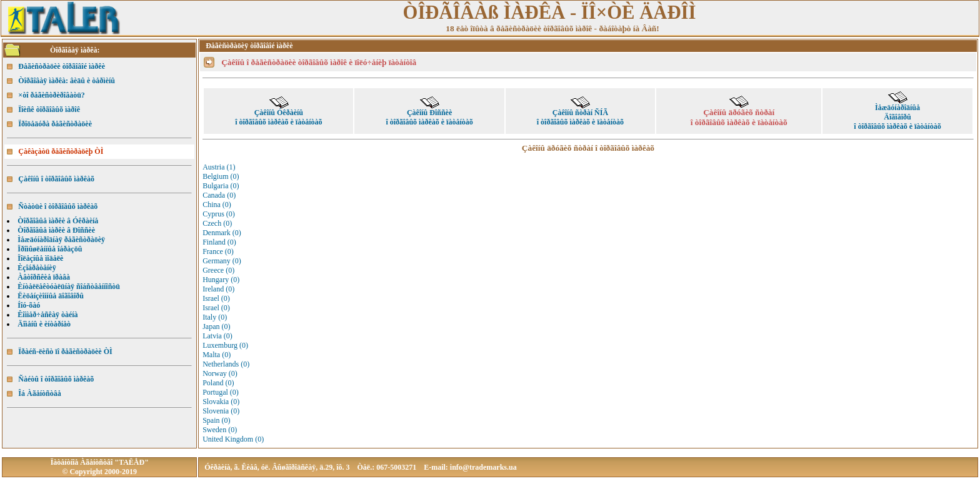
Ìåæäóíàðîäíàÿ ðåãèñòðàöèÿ (61, 240)
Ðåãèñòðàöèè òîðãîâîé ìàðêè (62, 66)
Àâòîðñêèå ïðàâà (44, 277)
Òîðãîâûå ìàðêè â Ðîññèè (56, 230)
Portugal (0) (221, 392)
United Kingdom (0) (233, 439)
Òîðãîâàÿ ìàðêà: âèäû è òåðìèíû (67, 81)
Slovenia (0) (221, 411)
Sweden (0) (220, 430)
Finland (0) (219, 242)
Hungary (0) (221, 280)
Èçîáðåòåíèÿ (37, 268)
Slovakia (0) (221, 402)
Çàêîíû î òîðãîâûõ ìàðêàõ (56, 179)
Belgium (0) (221, 176)
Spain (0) (216, 420)
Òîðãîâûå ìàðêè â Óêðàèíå (58, 221)
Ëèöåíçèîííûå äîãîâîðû (51, 296)
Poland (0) (218, 383)
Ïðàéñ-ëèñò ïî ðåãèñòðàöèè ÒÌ (65, 352)
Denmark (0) (222, 233)
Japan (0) (216, 327)
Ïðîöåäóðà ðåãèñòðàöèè (55, 124)
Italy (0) (215, 317)
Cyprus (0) (219, 214)
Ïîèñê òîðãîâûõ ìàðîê (49, 109)
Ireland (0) (218, 289)
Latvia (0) (217, 336)
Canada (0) (219, 195)
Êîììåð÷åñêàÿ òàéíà (47, 315)
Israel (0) (216, 298)
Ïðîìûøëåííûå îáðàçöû (50, 249)
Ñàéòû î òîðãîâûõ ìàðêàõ (56, 379)
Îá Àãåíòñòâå (39, 393)
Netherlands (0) (226, 364)
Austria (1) (219, 167)
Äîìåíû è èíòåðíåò (44, 324)
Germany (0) (222, 261)
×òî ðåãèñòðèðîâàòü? (52, 95)
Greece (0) (218, 270)
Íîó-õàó (29, 305)
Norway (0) (220, 373)
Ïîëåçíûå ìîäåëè (40, 258)
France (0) (218, 251)
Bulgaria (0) (221, 186)
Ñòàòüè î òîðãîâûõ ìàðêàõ (58, 206)
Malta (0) (217, 355)
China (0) (217, 205)
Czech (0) (217, 223)
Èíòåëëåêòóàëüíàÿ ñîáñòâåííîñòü (69, 286)
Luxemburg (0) (225, 345)
